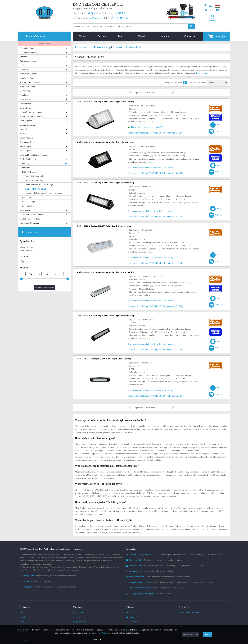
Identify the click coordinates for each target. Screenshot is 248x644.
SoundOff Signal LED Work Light (39, 185)
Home (82, 36)
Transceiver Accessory (29, 52)
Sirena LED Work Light (35, 180)
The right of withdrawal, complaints (149, 571)
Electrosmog (25, 91)
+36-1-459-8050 (119, 18)
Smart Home (25, 210)
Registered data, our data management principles (48, 576)
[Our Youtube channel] (210, 6)
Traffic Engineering (28, 159)
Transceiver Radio (27, 48)
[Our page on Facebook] (205, 6)
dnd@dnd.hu (96, 18)
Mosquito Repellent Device (31, 215)
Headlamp (26, 198)
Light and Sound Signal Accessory (34, 155)
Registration (78, 613)
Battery (23, 133)
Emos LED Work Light (34, 176)
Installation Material (28, 74)
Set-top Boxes (26, 108)
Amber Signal (26, 146)
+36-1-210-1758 (118, 13)
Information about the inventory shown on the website (158, 577)
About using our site (36, 581)
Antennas (24, 57)
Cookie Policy (101, 633)
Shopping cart (79, 622)
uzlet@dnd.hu (94, 13)
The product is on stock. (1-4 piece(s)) (147, 127)
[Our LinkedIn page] (218, 10)
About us (166, 36)
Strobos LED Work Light (36, 189)
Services (102, 36)
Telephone (24, 95)
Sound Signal (25, 150)
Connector (24, 69)
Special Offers (44, 44)
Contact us (190, 36)
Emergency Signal (27, 142)
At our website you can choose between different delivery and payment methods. (175, 554)
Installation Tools (27, 78)
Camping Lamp (29, 206)
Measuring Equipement (30, 82)
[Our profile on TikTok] (210, 10)
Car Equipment (26, 121)
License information (149, 593)
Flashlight (26, 168)
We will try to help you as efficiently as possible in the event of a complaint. (169, 582)
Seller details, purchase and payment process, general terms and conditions (166, 565)
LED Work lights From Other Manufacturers (43, 193)
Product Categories (36, 36)
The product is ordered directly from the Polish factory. (151, 168)
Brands (142, 36)
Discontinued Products (29, 223)
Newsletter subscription (45, 287)
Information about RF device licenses (155, 588)
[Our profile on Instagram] (205, 10)
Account (77, 617)
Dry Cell (23, 129)
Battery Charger (26, 138)
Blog (120, 36)
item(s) (217, 36)
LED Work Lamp (29, 172)
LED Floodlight (29, 202)
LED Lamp (25, 163)
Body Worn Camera (28, 87)
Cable (22, 65)
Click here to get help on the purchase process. (154, 560)
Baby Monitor (26, 99)
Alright (207, 634)
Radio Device (25, 104)
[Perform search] (191, 26)
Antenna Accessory (28, 61)
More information (190, 634)
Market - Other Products (30, 219)
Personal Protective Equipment (33, 112)
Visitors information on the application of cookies (49, 587)
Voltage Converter (27, 125)
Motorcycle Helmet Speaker (32, 116)
